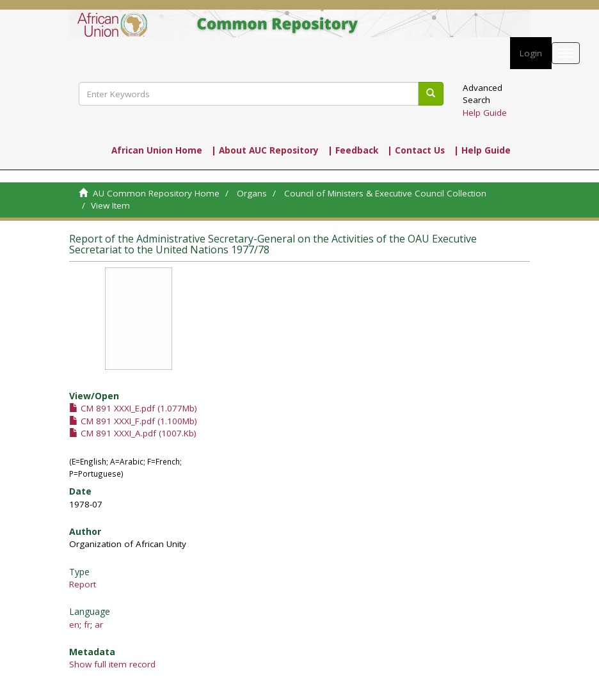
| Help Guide (482, 150)
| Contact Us (416, 150)
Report (83, 584)
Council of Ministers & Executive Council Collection (385, 193)
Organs (252, 193)
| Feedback (353, 150)
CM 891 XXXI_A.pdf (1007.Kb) (133, 433)
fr (87, 624)
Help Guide (485, 113)
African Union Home (157, 150)
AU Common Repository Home (156, 193)
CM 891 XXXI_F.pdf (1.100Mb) (133, 421)
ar (99, 624)
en (74, 624)
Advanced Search (483, 94)
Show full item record (112, 664)
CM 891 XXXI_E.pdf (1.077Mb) (133, 408)
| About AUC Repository (265, 150)
